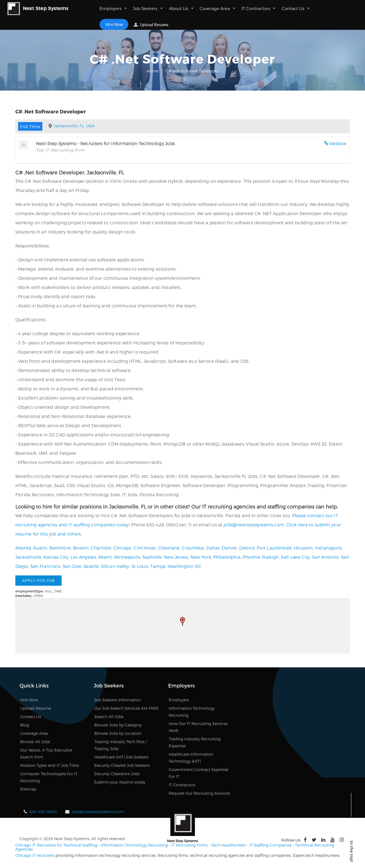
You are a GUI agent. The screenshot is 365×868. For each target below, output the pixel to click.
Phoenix (251, 557)
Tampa (158, 566)
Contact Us (296, 8)
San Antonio (325, 557)
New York (201, 557)
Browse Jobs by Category (118, 725)
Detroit (247, 548)
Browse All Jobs (35, 742)
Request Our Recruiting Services (199, 793)
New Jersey (176, 557)
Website (338, 143)
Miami (105, 557)
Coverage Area (218, 8)
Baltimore (60, 548)
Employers (113, 8)
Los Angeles (83, 557)
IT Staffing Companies (270, 845)
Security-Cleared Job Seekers (122, 766)
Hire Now (114, 24)
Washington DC (185, 566)
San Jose (72, 566)
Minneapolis (127, 557)
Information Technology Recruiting (134, 845)
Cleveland (169, 548)
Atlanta (23, 548)
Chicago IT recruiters (35, 855)
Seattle (91, 566)
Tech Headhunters (228, 845)
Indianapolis (328, 548)
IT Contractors (259, 8)
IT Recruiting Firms (189, 845)
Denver (229, 548)
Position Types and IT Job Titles (49, 766)
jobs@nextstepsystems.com (254, 525)
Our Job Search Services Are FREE (126, 708)
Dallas (213, 548)
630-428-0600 (43, 812)
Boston (81, 548)
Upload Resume (151, 25)
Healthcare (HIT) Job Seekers (121, 757)
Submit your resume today (120, 782)
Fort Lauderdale (274, 548)
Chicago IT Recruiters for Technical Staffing (56, 845)
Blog (25, 725)
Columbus (193, 548)
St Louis (140, 566)
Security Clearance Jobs (117, 774)
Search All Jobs (109, 717)
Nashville (152, 557)
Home (153, 71)
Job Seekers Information (118, 700)
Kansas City (56, 557)
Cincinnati (145, 548)
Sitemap (28, 789)
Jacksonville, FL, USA (74, 126)
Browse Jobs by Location (118, 734)
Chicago (123, 548)
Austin (40, 548)
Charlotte (101, 548)
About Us (182, 8)
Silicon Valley (115, 566)
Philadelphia (227, 557)
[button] (183, 621)
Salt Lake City (295, 557)
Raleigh (270, 557)
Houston (303, 548)
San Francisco (46, 566)
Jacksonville (28, 557)
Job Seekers (148, 8)
